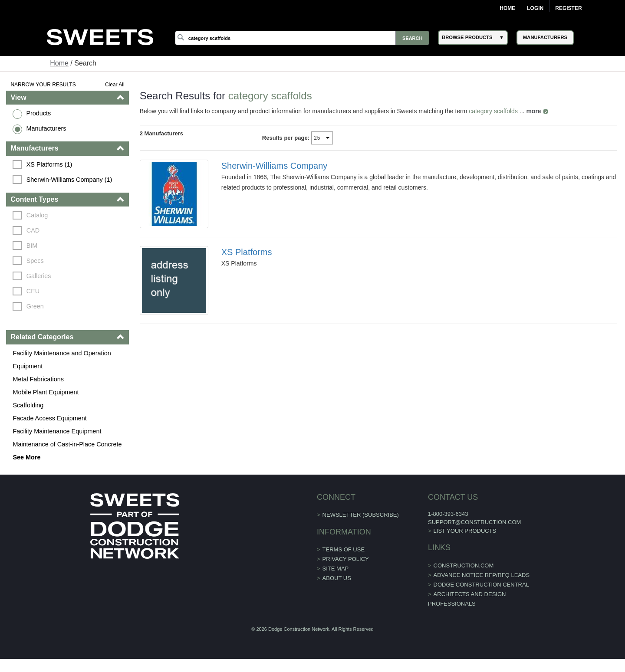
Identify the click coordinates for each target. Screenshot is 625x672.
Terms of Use (344, 549)
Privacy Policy (346, 559)
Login (535, 8)
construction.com (464, 565)
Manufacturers (46, 128)
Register (568, 8)
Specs (35, 261)
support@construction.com (474, 522)
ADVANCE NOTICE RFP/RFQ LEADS (482, 575)
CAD (33, 230)
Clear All (115, 85)
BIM (32, 246)
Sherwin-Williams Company (275, 166)
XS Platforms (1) (49, 164)
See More (26, 457)
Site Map (336, 569)
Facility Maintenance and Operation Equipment (62, 360)
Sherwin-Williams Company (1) (69, 180)
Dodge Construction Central (481, 585)
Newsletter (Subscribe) (361, 515)
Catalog (37, 215)
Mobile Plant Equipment (46, 392)
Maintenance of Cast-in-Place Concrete (67, 444)
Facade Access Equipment (49, 418)
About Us (337, 578)
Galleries (39, 276)
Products (38, 113)
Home (507, 8)
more (533, 111)
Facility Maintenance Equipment (57, 431)
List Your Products (465, 531)
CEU (33, 291)
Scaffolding (28, 405)
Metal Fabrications (38, 379)
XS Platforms (247, 252)
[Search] (302, 38)
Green (35, 306)
